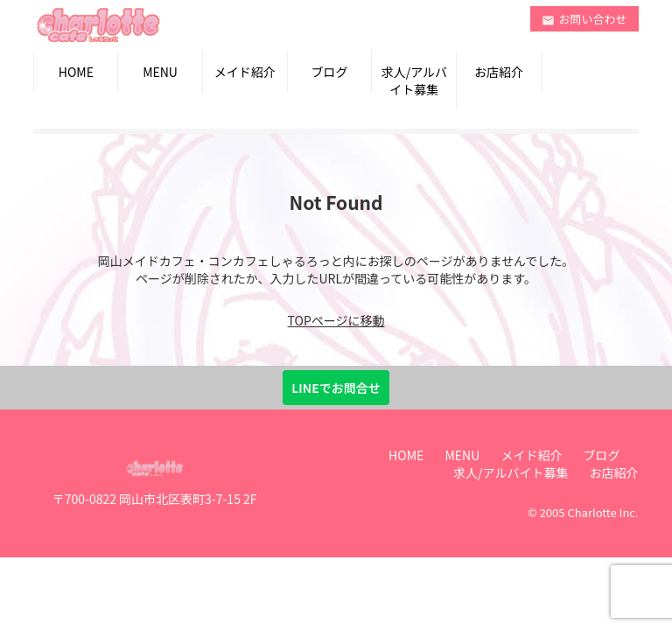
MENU (160, 72)
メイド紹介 (245, 72)
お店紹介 (499, 72)
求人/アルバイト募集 (414, 80)
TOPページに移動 (336, 320)
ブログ (330, 72)
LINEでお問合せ (336, 388)
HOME (76, 72)
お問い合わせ (584, 19)
